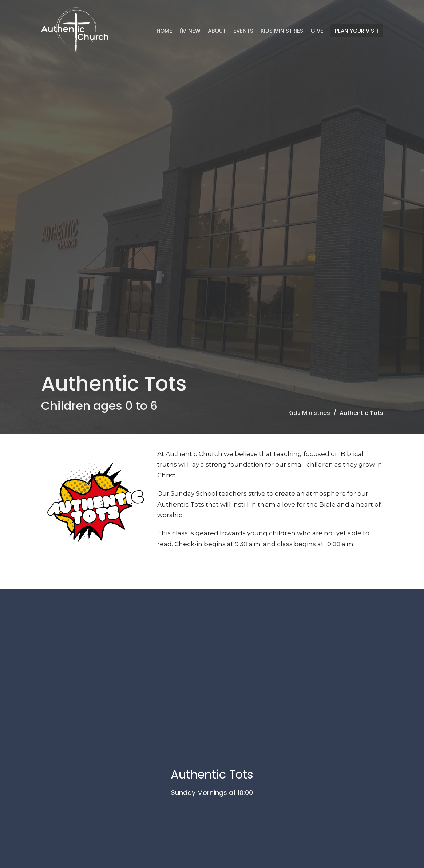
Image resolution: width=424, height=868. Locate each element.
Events (243, 31)
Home (164, 31)
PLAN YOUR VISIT (357, 31)
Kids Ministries (282, 31)
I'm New (190, 31)
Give (317, 31)
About (217, 31)
